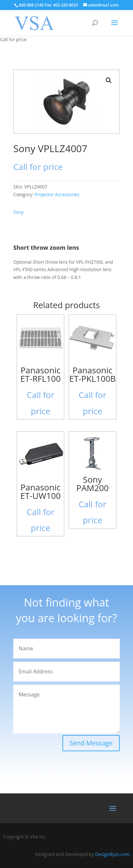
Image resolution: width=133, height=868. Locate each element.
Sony (18, 212)
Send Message (91, 743)
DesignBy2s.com (112, 854)
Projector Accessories (57, 194)
